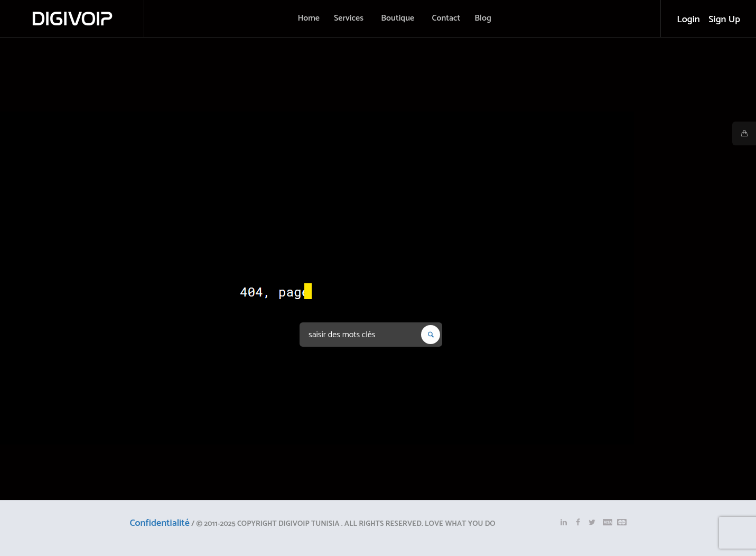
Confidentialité (160, 523)
